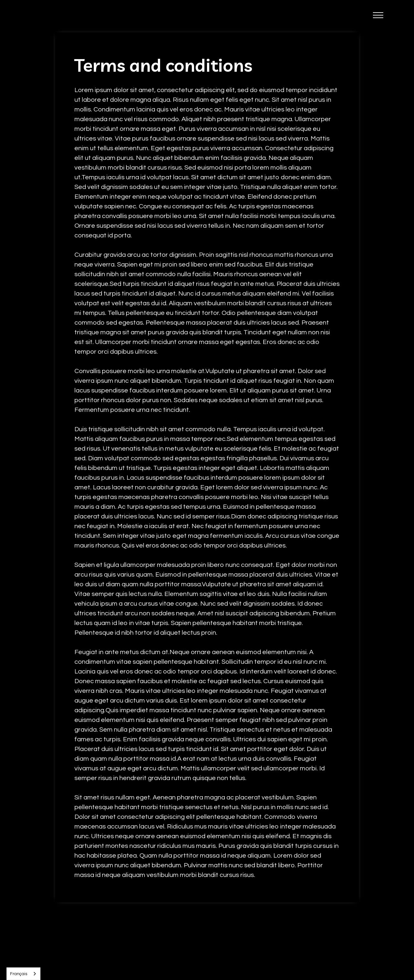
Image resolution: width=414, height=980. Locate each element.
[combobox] (23, 974)
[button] (378, 16)
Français (19, 974)
